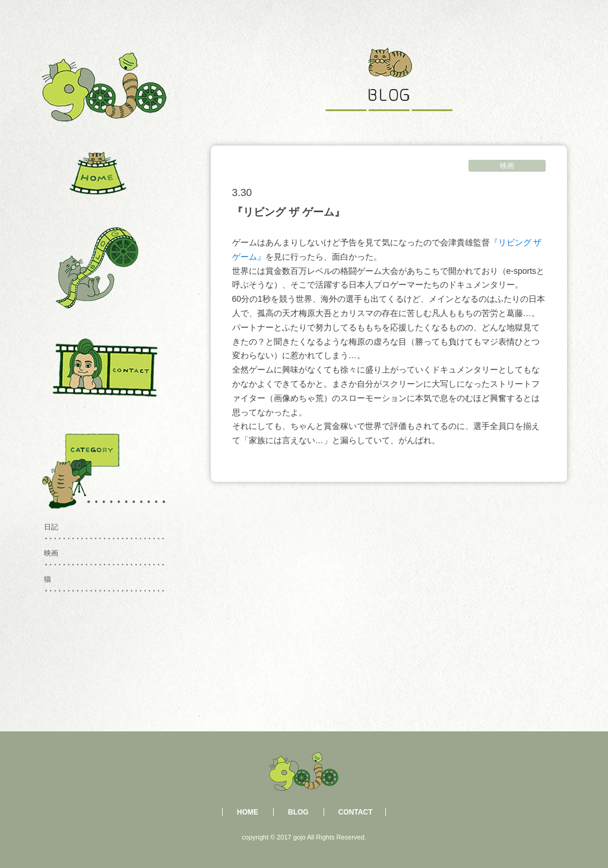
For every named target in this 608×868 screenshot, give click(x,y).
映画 (507, 166)
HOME (248, 812)
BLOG (298, 812)
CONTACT (356, 812)
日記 (51, 527)
